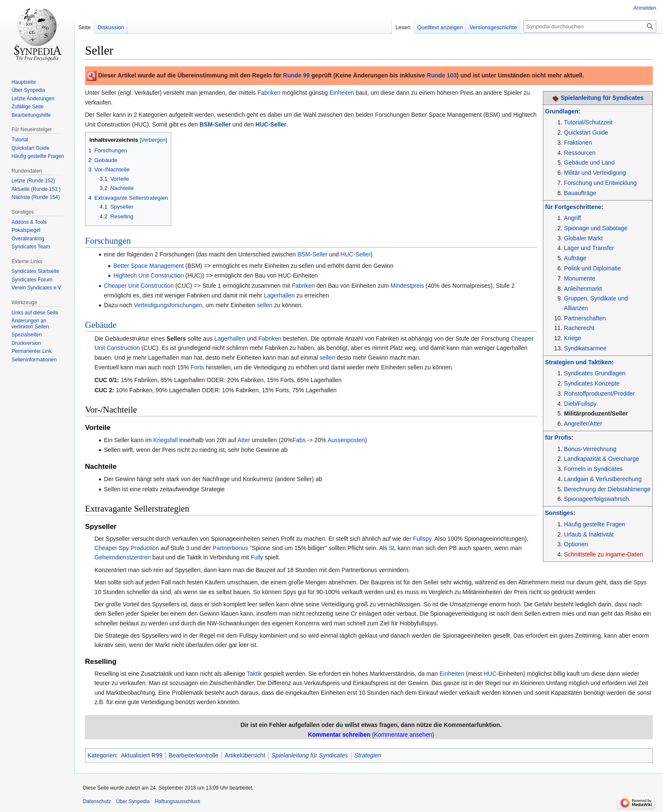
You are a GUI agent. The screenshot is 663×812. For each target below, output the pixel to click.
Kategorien (102, 755)
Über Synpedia (133, 801)
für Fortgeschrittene (573, 207)
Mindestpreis (407, 286)
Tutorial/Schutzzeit (588, 122)
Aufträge (575, 258)
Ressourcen (580, 153)
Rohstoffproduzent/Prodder (600, 394)
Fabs (299, 440)
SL (393, 548)
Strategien (368, 755)
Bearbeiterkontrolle (194, 755)
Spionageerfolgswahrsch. (597, 499)
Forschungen (108, 241)
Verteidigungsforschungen (168, 305)
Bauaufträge (580, 193)
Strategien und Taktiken (578, 362)
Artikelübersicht (245, 755)
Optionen (576, 544)
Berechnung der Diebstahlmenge (607, 489)
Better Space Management (149, 266)
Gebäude (101, 325)
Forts (197, 367)
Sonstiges (559, 513)
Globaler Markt (584, 238)
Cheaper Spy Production (127, 548)
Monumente (580, 278)
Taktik (254, 674)
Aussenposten (347, 440)
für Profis (558, 438)
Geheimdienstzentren (122, 557)
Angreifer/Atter (583, 424)
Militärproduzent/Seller (596, 413)
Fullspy (422, 539)
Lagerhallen (279, 295)
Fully (257, 557)
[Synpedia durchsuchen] (590, 26)
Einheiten (342, 93)
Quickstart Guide (586, 132)
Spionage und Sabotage (596, 228)
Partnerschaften (585, 318)
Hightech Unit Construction (149, 275)
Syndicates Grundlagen (595, 373)
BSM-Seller (215, 124)
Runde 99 (296, 75)
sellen (265, 305)
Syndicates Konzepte (592, 383)
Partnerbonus (230, 548)
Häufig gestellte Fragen (595, 524)
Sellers (176, 339)
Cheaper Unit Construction (139, 286)
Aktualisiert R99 (142, 755)
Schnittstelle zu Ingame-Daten (604, 554)
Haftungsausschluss (177, 801)
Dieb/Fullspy (580, 404)
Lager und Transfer (589, 248)
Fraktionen (578, 143)
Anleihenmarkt (583, 289)
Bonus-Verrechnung (590, 449)
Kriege (573, 338)
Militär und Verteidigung (595, 173)
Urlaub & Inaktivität (589, 534)
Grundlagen (562, 111)
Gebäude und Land (589, 162)
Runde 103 (442, 75)
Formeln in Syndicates (593, 469)
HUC (490, 674)
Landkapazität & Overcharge (601, 459)
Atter (244, 440)
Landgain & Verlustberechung (603, 479)
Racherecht (579, 328)
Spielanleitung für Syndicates (602, 98)
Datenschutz (97, 801)
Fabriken (269, 93)
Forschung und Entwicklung (600, 183)
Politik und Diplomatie (593, 268)
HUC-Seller (271, 124)
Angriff (573, 218)
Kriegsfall (166, 440)
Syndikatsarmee (585, 348)
